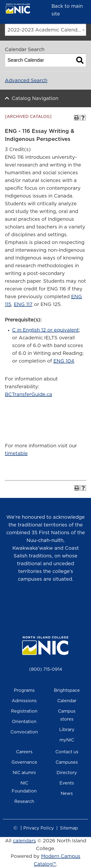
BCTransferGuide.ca (29, 395)
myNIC (67, 740)
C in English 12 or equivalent (45, 330)
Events (67, 783)
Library (67, 730)
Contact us (67, 752)
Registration (24, 711)
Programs (24, 691)
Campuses (67, 762)
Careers (24, 752)
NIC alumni (24, 773)
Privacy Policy (39, 828)
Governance (24, 762)
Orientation (24, 722)
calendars (24, 841)
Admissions (24, 701)
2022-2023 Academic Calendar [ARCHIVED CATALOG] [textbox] (47, 30)
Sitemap (69, 828)
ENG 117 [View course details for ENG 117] (23, 305)
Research (24, 802)
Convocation (24, 732)
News (67, 794)
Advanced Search (26, 81)
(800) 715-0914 (46, 670)
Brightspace (67, 691)
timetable (16, 454)
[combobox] (45, 30)
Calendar (67, 701)
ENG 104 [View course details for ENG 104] (64, 361)
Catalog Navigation (35, 99)
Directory (67, 773)
